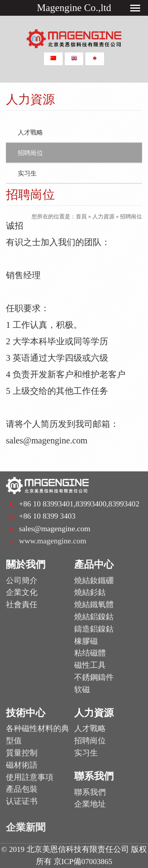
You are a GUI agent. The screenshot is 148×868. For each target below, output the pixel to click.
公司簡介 (22, 581)
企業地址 (90, 804)
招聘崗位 (30, 153)
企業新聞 (26, 827)
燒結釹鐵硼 (94, 581)
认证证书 (22, 801)
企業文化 (22, 592)
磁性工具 (90, 665)
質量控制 (22, 753)
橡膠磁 (86, 641)
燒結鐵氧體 (94, 605)
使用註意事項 (30, 777)
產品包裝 (22, 789)
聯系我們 (90, 792)
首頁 (81, 217)
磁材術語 (22, 765)
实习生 (27, 173)
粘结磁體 (90, 653)
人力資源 (103, 217)
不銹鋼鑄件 (94, 677)
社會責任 (22, 605)
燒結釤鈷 (90, 592)
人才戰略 (30, 132)
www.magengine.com (53, 541)
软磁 (82, 690)
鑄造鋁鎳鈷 (94, 629)
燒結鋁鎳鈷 (94, 617)
